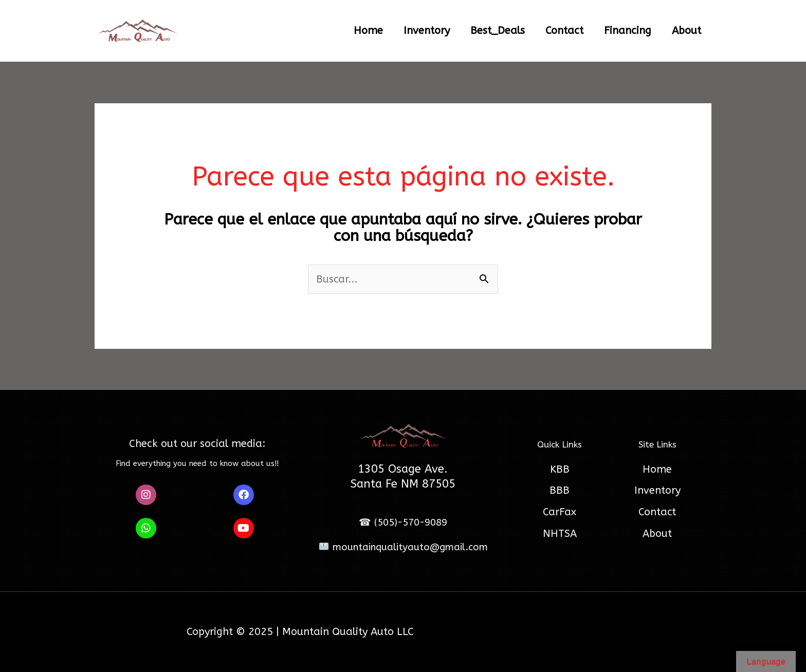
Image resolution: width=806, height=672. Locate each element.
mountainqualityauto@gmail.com (403, 547)
